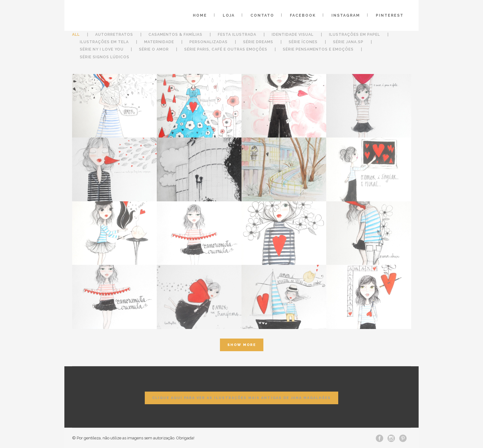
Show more (242, 345)
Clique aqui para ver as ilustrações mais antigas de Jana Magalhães (241, 398)
